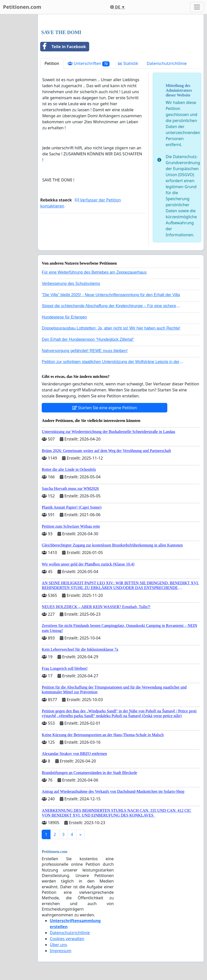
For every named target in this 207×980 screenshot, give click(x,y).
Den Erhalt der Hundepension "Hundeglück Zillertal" (88, 339)
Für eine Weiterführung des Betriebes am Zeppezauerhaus (94, 272)
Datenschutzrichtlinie (167, 63)
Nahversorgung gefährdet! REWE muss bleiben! (85, 351)
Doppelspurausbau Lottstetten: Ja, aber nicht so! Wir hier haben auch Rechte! (111, 328)
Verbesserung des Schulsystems (71, 284)
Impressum (61, 951)
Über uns (58, 945)
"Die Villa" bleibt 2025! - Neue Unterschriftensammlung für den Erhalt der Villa (111, 295)
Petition (52, 63)
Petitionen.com (22, 7)
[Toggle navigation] (197, 7)
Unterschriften (89, 64)
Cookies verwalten (67, 939)
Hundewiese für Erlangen (64, 317)
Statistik (128, 63)
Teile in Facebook (63, 47)
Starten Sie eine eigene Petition (105, 408)
